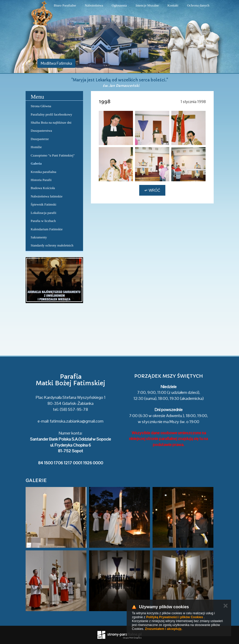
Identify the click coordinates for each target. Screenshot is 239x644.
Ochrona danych (198, 5)
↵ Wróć (152, 190)
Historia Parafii (41, 180)
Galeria (36, 163)
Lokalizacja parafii (44, 213)
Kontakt (173, 5)
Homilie (36, 147)
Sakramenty (39, 237)
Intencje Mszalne (147, 5)
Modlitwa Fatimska (56, 63)
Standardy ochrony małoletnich (52, 245)
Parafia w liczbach (43, 221)
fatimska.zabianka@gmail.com (77, 421)
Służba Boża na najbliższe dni (51, 122)
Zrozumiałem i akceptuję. (164, 629)
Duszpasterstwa (42, 131)
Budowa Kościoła (43, 188)
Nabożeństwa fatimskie (47, 196)
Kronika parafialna (44, 172)
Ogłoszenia (119, 5)
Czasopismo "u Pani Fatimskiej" (53, 155)
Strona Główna (41, 106)
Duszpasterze (40, 139)
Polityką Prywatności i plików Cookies (175, 617)
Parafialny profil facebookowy (52, 114)
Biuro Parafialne (65, 5)
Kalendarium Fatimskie (47, 229)
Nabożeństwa (94, 5)
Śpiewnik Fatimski (44, 204)
